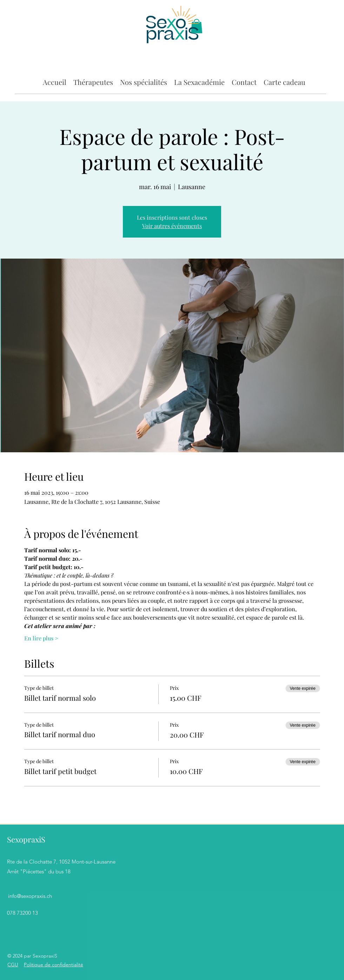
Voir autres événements (172, 226)
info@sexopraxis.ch (30, 896)
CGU (13, 965)
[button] (93, 81)
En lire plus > (41, 638)
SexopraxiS (26, 839)
